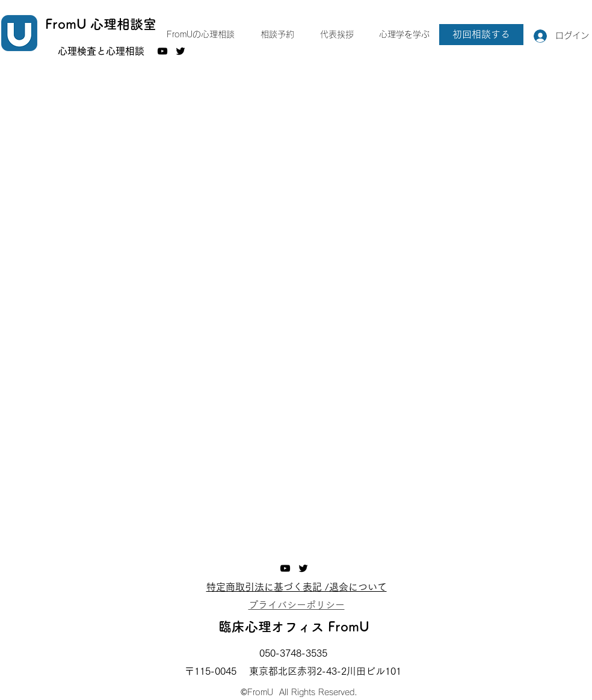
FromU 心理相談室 (101, 24)
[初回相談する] (481, 35)
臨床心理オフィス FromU (294, 627)
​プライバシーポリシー (297, 605)
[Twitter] (303, 568)
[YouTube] (162, 51)
